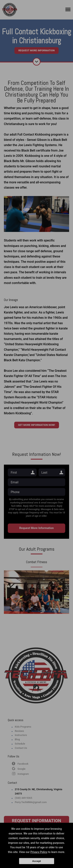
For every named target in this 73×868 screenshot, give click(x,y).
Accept (36, 861)
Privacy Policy (39, 852)
